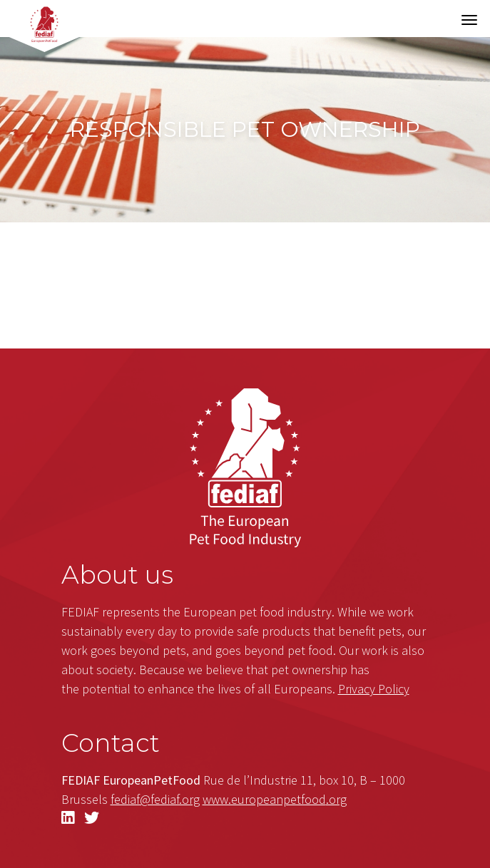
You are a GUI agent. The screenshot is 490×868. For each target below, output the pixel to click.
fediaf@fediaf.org (155, 799)
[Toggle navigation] (469, 20)
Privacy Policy (374, 689)
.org (275, 799)
